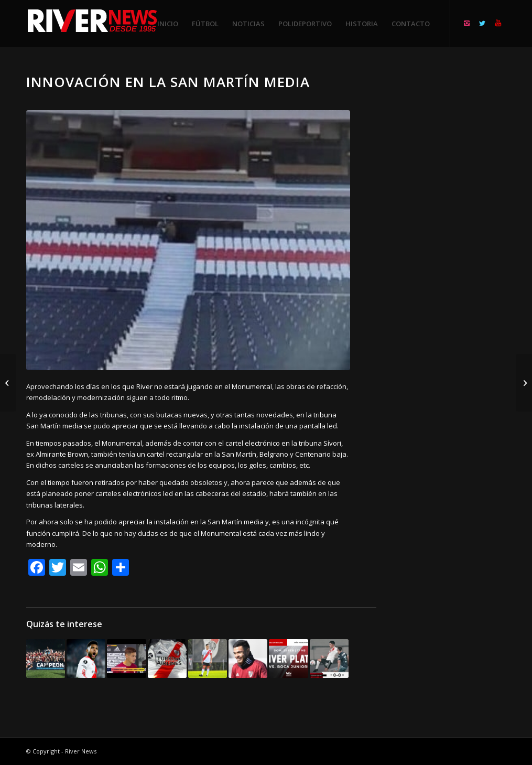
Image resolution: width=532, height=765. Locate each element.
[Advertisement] (454, 231)
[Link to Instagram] (466, 23)
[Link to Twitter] (482, 23)
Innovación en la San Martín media (168, 82)
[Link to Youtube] (498, 23)
